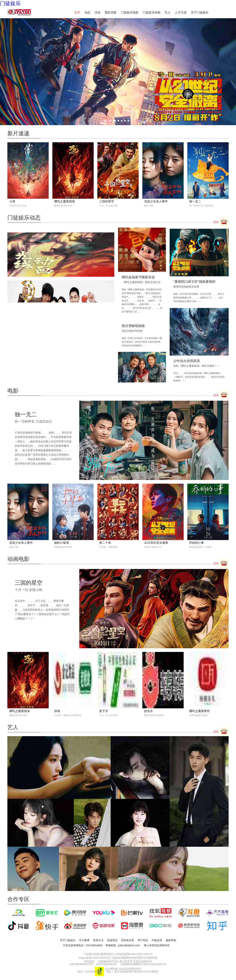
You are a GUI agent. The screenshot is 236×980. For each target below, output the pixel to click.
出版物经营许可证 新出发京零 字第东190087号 (125, 961)
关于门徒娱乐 (200, 12)
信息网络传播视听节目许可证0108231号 (144, 964)
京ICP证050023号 (106, 964)
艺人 (168, 12)
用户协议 (143, 940)
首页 (77, 12)
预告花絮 (111, 12)
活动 (98, 12)
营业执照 (89, 961)
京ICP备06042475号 (81, 964)
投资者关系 (128, 940)
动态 (87, 12)
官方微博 (84, 940)
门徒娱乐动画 (152, 12)
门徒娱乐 (10, 3)
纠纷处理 (157, 940)
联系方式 (98, 940)
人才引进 (181, 12)
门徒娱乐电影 (130, 12)
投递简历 (112, 940)
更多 (221, 222)
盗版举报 (171, 940)
